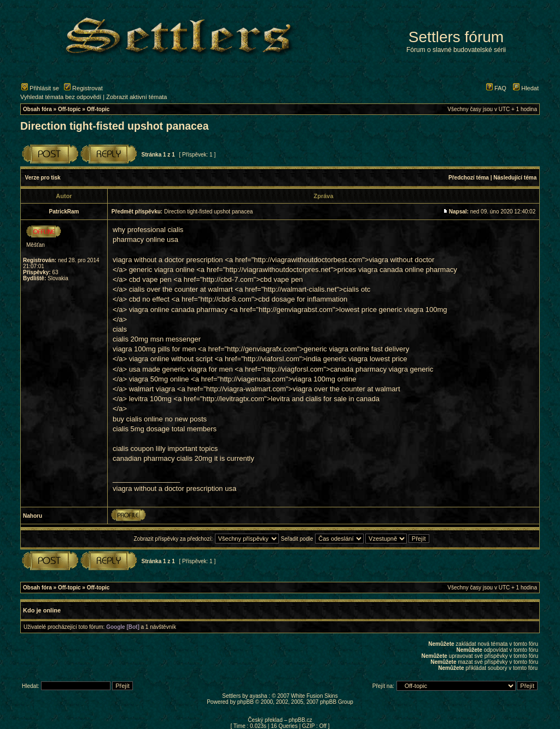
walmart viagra (152, 389)
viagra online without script (171, 359)
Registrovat (83, 88)
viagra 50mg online (159, 379)
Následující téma (515, 178)
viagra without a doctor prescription (168, 260)
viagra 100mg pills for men (154, 349)
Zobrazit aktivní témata (136, 97)
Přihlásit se (40, 88)
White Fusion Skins (314, 696)
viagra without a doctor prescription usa (174, 488)
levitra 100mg (150, 399)
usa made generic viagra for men (181, 369)
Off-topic (69, 109)
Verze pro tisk (43, 178)
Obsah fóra (37, 109)
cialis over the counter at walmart (181, 289)
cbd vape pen (150, 279)
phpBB (246, 702)
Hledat (526, 88)
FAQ (496, 88)
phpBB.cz (301, 720)
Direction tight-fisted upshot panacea (115, 126)
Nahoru (33, 516)
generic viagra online (162, 270)
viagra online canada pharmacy (179, 309)
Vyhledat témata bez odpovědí (61, 97)
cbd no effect (149, 299)
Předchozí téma (469, 178)
